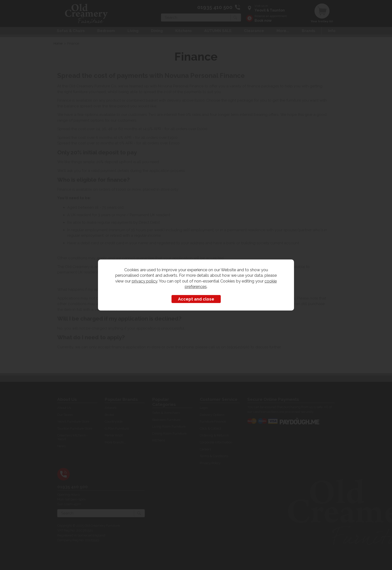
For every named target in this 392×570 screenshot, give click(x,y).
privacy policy (144, 281)
